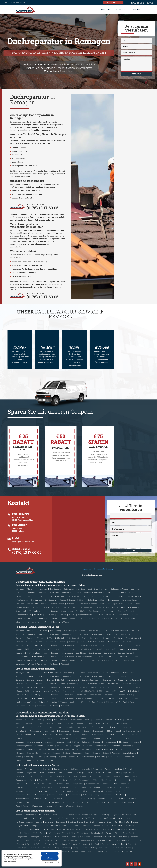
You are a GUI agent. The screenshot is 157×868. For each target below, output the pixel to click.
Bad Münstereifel (61, 720)
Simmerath (77, 753)
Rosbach (136, 749)
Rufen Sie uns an (21, 549)
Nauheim (134, 607)
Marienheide (86, 738)
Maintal (66, 607)
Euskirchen (81, 727)
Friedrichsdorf (73, 596)
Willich (119, 757)
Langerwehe (21, 738)
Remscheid (97, 749)
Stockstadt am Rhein (78, 618)
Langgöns (36, 607)
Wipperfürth (130, 757)
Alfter (40, 720)
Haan (46, 731)
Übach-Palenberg (129, 753)
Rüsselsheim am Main (107, 615)
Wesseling (101, 757)
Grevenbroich (21, 731)
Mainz (75, 607)
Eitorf (109, 723)
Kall (51, 734)
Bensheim (43, 593)
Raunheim (38, 615)
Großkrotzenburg (132, 596)
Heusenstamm (113, 600)
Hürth (20, 734)
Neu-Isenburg (35, 611)
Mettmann (20, 742)
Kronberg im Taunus (116, 604)
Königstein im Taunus (88, 604)
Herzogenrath (98, 731)
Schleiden (46, 753)
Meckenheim (112, 738)
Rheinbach (108, 749)
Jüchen (28, 734)
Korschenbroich (101, 734)
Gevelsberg (126, 727)
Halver (54, 731)
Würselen (41, 760)
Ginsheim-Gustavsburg (91, 596)
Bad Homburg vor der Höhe (74, 589)
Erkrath (50, 727)
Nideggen (86, 742)
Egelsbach (20, 596)
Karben (44, 604)
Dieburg (108, 593)
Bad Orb (105, 589)
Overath (41, 749)
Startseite (106, 10)
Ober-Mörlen (81, 611)
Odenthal (31, 749)
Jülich (36, 734)
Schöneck (136, 615)
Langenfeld (132, 734)
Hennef (87, 731)
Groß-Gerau (118, 596)
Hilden (109, 731)
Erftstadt (30, 727)
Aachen (19, 720)
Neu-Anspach (21, 611)
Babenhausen (42, 589)
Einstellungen (12, 858)
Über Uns (136, 10)
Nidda (45, 611)
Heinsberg (77, 731)
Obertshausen (109, 611)
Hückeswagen (134, 731)
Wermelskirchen (88, 757)
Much (69, 742)
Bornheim (51, 723)
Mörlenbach (104, 607)
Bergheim (118, 720)
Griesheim (107, 596)
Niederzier (116, 746)
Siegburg (66, 753)
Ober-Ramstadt (95, 611)
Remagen (86, 749)
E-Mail (16, 538)
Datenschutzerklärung (104, 569)
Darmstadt (98, 593)
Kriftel (102, 604)
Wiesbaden (54, 622)
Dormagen (81, 723)
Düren (90, 723)
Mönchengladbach (34, 742)
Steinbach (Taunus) (59, 618)
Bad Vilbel (32, 593)
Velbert (18, 757)
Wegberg (62, 757)
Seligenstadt (44, 618)
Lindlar (56, 738)
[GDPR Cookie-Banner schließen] (60, 851)
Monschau (60, 742)
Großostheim (22, 600)
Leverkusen (46, 738)
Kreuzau (113, 734)
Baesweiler (98, 720)
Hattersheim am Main (96, 600)
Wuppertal (30, 760)
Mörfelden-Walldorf (88, 607)
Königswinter (86, 734)
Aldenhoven (30, 720)
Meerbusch (124, 738)
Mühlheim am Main (120, 607)
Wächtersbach (122, 618)
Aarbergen (20, 589)
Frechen (92, 727)
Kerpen (59, 734)
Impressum (87, 569)
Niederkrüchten (102, 746)
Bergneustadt (31, 723)
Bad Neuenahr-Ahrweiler (81, 720)
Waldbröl (40, 757)
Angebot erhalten (113, 3)
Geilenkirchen (113, 727)
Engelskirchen (129, 723)
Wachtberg (29, 757)
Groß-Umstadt (36, 600)
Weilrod (31, 622)
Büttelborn (77, 593)
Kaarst (44, 734)
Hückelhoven (120, 731)
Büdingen (66, 593)
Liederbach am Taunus (52, 607)
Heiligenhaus (64, 731)
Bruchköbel (54, 593)
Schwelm (56, 753)
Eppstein (30, 596)
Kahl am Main (32, 604)
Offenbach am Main (23, 615)
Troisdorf (116, 753)
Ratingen (75, 749)
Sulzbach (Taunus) (96, 618)
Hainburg (73, 600)
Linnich (65, 738)
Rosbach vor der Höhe (87, 615)
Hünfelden (20, 604)
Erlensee (40, 596)
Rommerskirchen (123, 749)
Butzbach (87, 593)
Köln (76, 734)
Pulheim (51, 749)
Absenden (137, 74)
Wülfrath (19, 760)
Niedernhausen (67, 611)
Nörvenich (127, 746)
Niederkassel (98, 742)
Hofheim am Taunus (130, 600)
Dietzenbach (119, 593)
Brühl (60, 723)
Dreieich (131, 593)
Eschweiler (69, 727)
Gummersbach (35, 731)
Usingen (110, 618)
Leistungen (120, 10)
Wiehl (111, 757)
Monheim (49, 742)
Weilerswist (73, 757)
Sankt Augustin (33, 753)
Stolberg (106, 753)
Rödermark (62, 615)
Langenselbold (23, 607)
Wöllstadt (65, 622)
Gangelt (102, 727)
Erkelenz (40, 727)
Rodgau (72, 615)
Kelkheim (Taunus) (57, 604)
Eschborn (50, 596)
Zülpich (50, 760)
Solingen (96, 753)
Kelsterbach (72, 604)
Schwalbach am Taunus (27, 618)
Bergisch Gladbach (129, 815)
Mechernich (99, 738)
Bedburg (108, 720)
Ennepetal (20, 727)
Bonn (42, 723)
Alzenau (30, 589)
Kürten (122, 734)
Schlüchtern (124, 615)
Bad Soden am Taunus (119, 589)
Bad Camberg (55, 589)
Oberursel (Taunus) (125, 611)
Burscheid (69, 723)
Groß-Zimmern (51, 600)
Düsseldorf (100, 723)
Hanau (82, 600)
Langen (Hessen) (133, 604)
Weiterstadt (42, 622)
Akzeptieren (50, 854)
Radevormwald (63, 749)
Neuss (77, 742)
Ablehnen (50, 858)
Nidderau (54, 611)
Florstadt (61, 596)
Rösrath (20, 753)
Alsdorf (48, 720)
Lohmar (75, 738)
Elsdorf (117, 723)
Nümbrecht (20, 749)
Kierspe (68, 734)
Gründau (63, 600)
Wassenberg (51, 757)
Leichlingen (33, 738)
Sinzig (87, 753)
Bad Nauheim (93, 589)
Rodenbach (50, 615)
